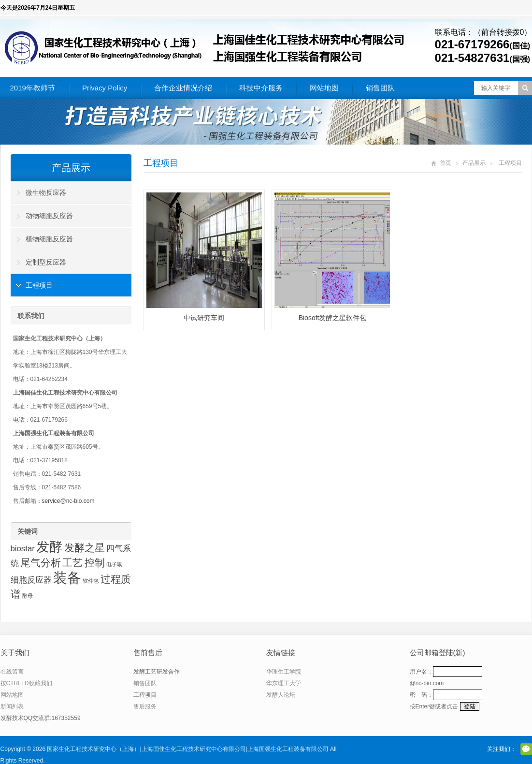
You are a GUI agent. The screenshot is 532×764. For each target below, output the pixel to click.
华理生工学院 (284, 672)
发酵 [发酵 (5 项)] (49, 547)
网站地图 (324, 88)
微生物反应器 (46, 192)
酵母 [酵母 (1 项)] (28, 596)
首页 (446, 163)
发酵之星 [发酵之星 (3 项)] (85, 548)
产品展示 (474, 163)
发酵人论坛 (281, 695)
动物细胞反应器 (49, 216)
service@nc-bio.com (68, 501)
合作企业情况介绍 (183, 88)
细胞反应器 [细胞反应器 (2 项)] (31, 580)
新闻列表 (12, 706)
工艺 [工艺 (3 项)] (72, 563)
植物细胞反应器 (49, 239)
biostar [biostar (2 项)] (23, 549)
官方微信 (526, 749)
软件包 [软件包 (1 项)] (91, 581)
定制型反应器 (46, 262)
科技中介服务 (261, 88)
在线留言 (12, 672)
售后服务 (145, 706)
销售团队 (380, 88)
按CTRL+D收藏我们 (26, 683)
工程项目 (161, 163)
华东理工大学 (284, 683)
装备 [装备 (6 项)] (67, 578)
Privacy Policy (105, 88)
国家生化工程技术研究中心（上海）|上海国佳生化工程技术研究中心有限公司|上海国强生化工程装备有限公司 (187, 749)
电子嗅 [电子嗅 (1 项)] (114, 564)
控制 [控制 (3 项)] (95, 563)
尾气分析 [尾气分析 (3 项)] (41, 563)
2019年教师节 (33, 88)
